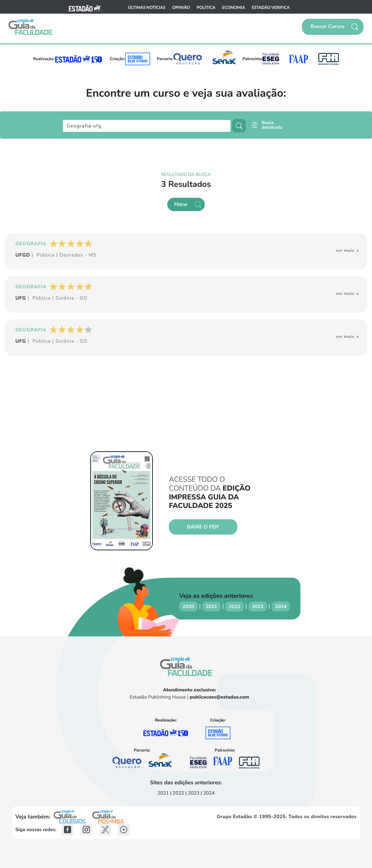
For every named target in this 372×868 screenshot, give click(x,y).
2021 (212, 607)
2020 (188, 607)
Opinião (181, 8)
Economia (234, 8)
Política (206, 8)
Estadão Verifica (271, 8)
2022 (235, 607)
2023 (258, 607)
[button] (333, 27)
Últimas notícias (147, 8)
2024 (281, 607)
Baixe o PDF (203, 527)
